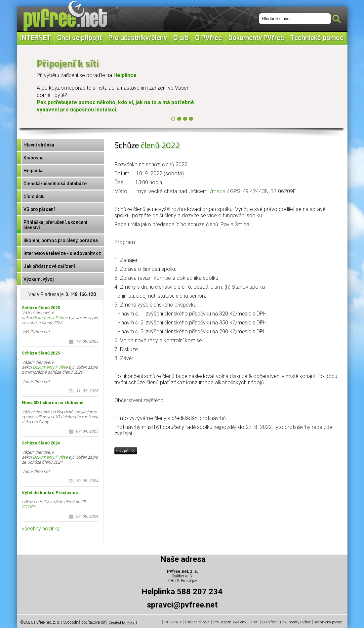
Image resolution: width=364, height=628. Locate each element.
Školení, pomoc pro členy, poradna (61, 240)
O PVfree (208, 38)
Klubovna (34, 158)
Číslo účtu (34, 196)
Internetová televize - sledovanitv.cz (62, 253)
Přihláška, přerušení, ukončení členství (55, 225)
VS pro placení (39, 209)
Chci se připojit (80, 38)
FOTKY (28, 507)
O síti (181, 38)
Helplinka (34, 171)
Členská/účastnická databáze (55, 184)
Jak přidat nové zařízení (49, 266)
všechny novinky (41, 529)
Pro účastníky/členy (138, 38)
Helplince (125, 75)
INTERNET (35, 38)
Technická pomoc (317, 38)
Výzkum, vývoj (39, 279)
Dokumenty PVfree (256, 38)
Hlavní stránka (39, 145)
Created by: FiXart (123, 623)
